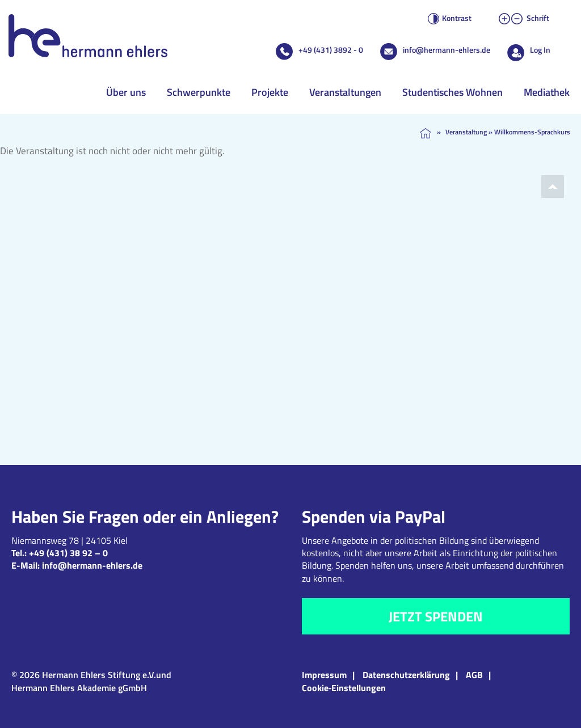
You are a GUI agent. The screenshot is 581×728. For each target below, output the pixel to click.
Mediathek (547, 92)
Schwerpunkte (199, 92)
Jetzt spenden (436, 616)
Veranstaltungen (345, 92)
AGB (474, 675)
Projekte (270, 92)
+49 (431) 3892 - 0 (331, 50)
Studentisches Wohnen (452, 92)
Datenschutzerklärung (406, 675)
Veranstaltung (466, 132)
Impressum (324, 675)
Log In (540, 50)
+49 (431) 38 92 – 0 (68, 553)
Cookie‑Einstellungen (344, 688)
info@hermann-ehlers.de (447, 50)
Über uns (126, 92)
